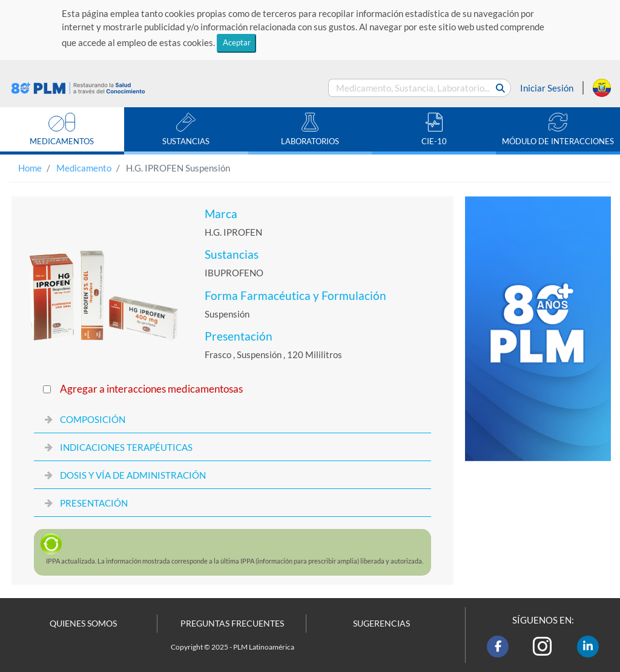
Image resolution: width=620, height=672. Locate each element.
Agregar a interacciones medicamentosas (151, 389)
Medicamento (84, 168)
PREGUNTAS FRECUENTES (232, 624)
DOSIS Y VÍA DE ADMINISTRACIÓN (133, 475)
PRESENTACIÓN (94, 503)
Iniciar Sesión (547, 88)
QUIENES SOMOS (83, 624)
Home (30, 168)
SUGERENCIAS (381, 624)
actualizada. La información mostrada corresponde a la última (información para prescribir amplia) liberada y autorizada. (235, 561)
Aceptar (237, 42)
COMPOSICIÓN (93, 419)
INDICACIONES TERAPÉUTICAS (126, 447)
